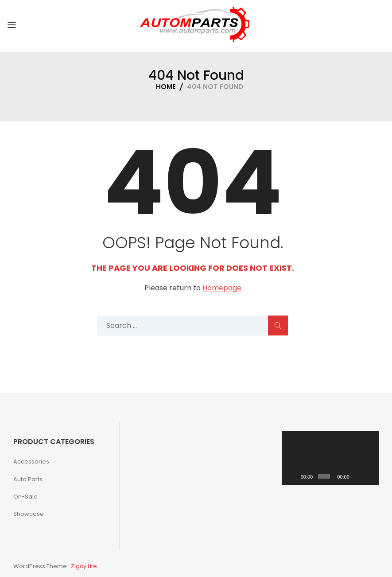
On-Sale (25, 497)
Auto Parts (28, 479)
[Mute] (357, 476)
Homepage (222, 288)
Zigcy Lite (84, 566)
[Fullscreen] (369, 476)
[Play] (293, 476)
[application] (330, 458)
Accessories (31, 462)
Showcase (29, 514)
